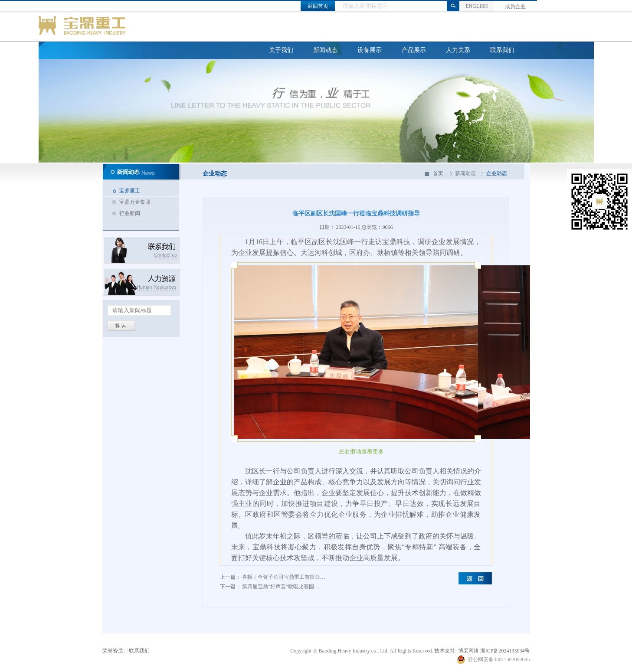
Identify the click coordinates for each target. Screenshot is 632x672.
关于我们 (281, 50)
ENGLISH (476, 6)
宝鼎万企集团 (135, 202)
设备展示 (370, 50)
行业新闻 (130, 213)
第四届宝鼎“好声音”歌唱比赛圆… (281, 587)
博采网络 (468, 651)
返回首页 (318, 6)
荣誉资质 (113, 651)
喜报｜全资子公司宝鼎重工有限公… (284, 577)
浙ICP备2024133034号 (505, 651)
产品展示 (414, 50)
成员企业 (515, 7)
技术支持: (445, 651)
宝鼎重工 (130, 191)
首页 (438, 173)
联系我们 (502, 50)
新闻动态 (325, 50)
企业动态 (497, 173)
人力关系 (458, 50)
